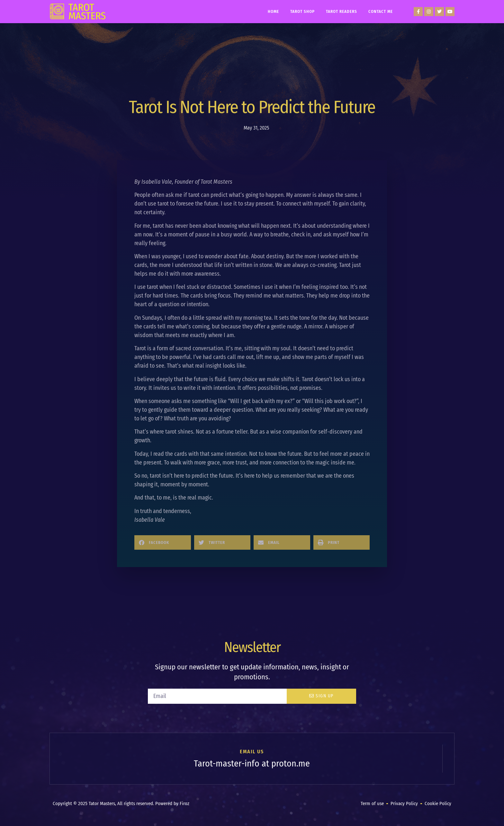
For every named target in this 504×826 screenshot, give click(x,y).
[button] (163, 542)
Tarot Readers (342, 11)
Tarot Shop (302, 11)
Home (273, 11)
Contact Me (381, 11)
